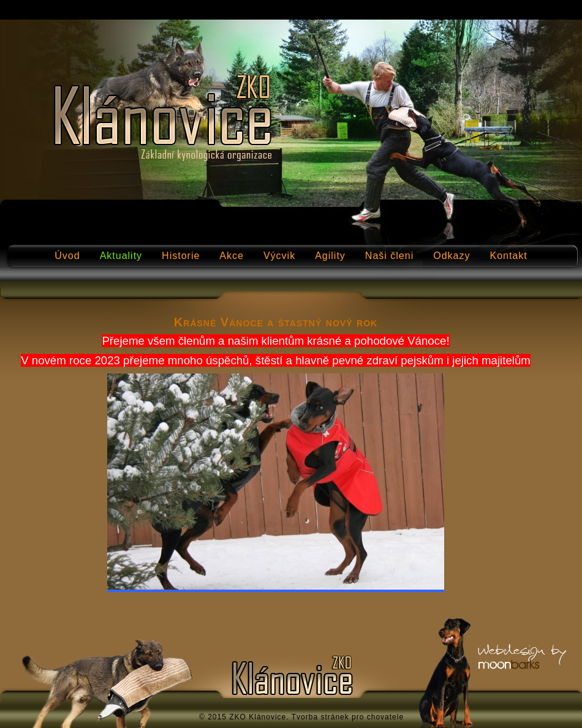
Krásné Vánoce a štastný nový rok (276, 322)
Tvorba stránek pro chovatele (348, 717)
